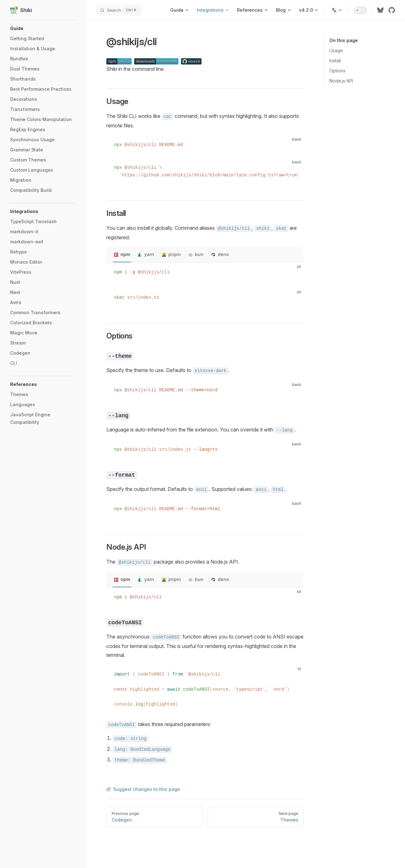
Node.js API (341, 81)
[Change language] (337, 10)
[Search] (119, 10)
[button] (43, 28)
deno (223, 254)
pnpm (174, 254)
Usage (336, 50)
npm (125, 254)
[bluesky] (380, 10)
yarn (149, 254)
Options (337, 71)
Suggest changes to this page (143, 789)
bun (199, 254)
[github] (392, 10)
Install (335, 61)
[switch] (360, 10)
